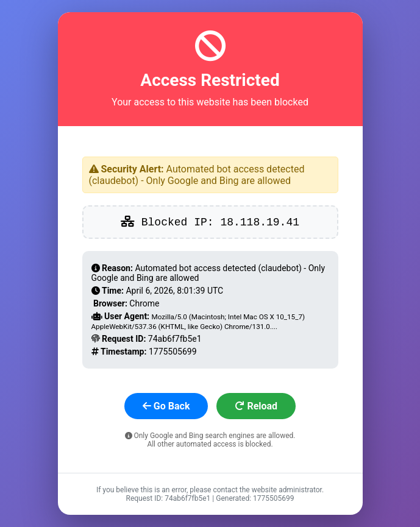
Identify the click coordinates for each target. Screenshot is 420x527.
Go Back (166, 406)
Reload (256, 406)
